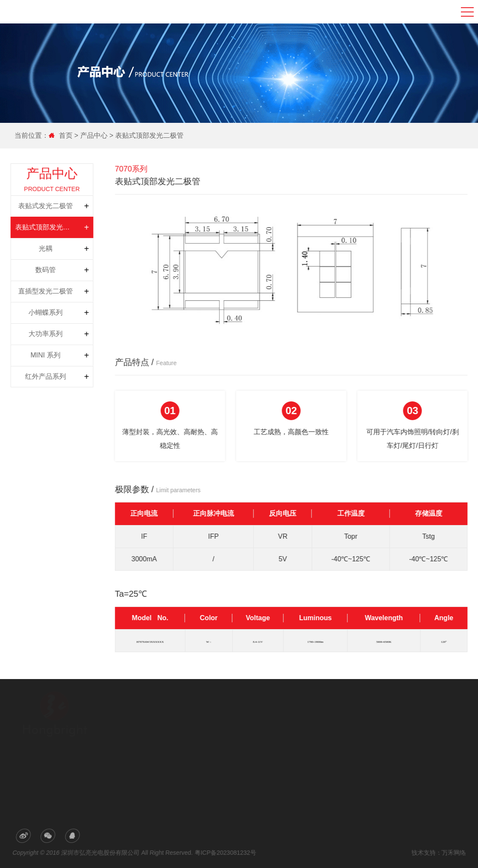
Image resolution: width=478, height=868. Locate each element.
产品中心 (93, 135)
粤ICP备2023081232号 (225, 853)
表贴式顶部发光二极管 (149, 135)
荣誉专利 (162, 742)
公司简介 (162, 718)
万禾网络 (452, 853)
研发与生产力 (167, 730)
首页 (66, 135)
